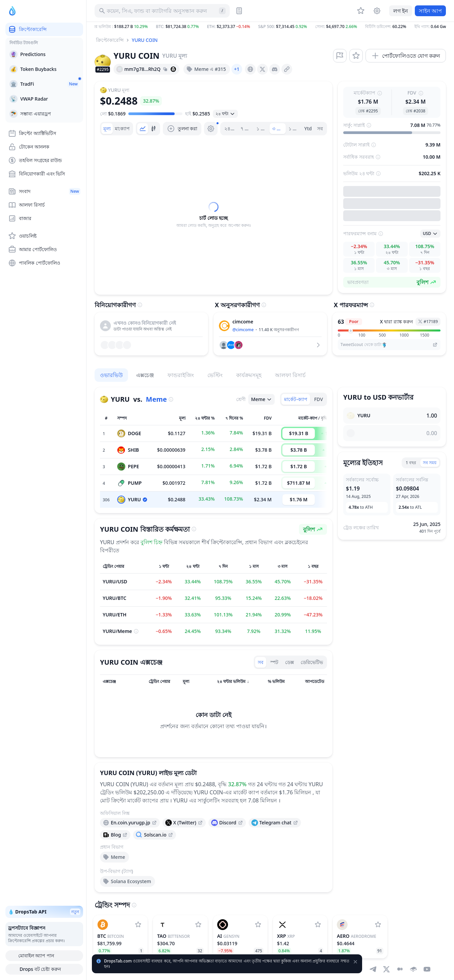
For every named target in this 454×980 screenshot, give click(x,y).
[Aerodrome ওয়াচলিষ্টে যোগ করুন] (378, 925)
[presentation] (250, 69)
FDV (319, 399)
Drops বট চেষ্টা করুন (44, 969)
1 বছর (411, 463)
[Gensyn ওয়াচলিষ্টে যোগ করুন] (258, 925)
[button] (270, 27)
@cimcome (243, 330)
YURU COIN (145, 40)
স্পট (274, 662)
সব (320, 128)
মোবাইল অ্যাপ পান (44, 956)
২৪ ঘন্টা (231, 128)
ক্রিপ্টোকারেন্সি (110, 40)
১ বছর (295, 128)
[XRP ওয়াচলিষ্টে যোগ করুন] (318, 925)
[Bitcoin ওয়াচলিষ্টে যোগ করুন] (138, 925)
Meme (156, 399)
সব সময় (430, 463)
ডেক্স (289, 662)
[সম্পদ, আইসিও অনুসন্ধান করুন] (162, 11)
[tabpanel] (213, 215)
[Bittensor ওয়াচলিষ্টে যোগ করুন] (198, 925)
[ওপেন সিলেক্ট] (225, 114)
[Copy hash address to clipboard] (165, 69)
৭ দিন (246, 128)
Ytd (308, 128)
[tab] (107, 129)
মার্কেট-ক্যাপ (296, 399)
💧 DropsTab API (44, 912)
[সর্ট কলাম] (115, 682)
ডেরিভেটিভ (312, 662)
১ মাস (262, 128)
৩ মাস (278, 128)
